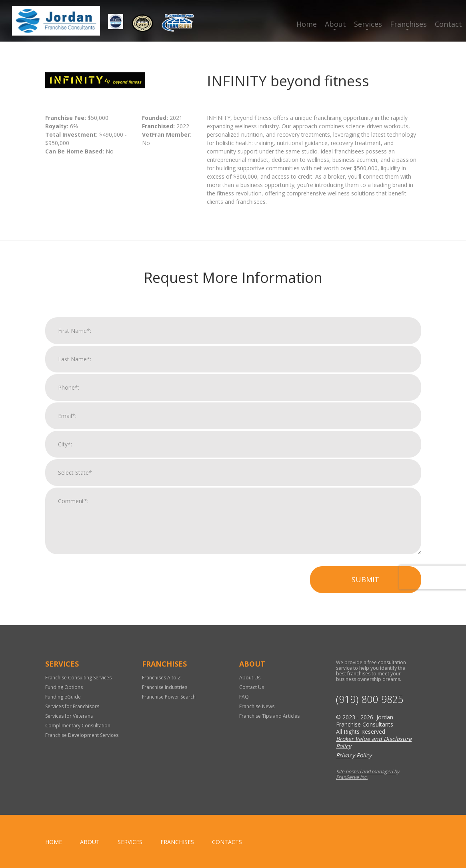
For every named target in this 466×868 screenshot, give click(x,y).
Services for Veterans (69, 716)
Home (307, 24)
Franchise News (257, 706)
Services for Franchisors (72, 706)
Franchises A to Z (161, 678)
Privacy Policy (354, 755)
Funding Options (64, 687)
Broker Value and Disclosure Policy (374, 742)
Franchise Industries (165, 687)
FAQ (244, 697)
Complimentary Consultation (78, 726)
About (335, 24)
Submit (365, 584)
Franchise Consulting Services (78, 678)
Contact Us (252, 687)
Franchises (408, 24)
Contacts (227, 842)
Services (368, 24)
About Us (250, 678)
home (54, 842)
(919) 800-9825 (370, 699)
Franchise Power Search (169, 697)
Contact (448, 24)
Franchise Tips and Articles (269, 716)
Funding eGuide (63, 697)
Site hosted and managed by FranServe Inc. (368, 774)
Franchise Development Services (82, 735)
